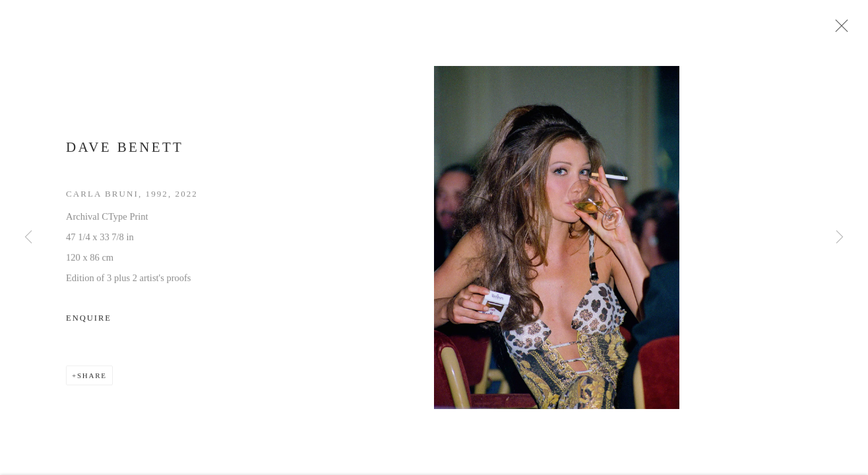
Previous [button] (28, 237)
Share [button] (92, 379)
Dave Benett (125, 151)
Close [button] (842, 30)
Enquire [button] (89, 322)
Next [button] (840, 237)
